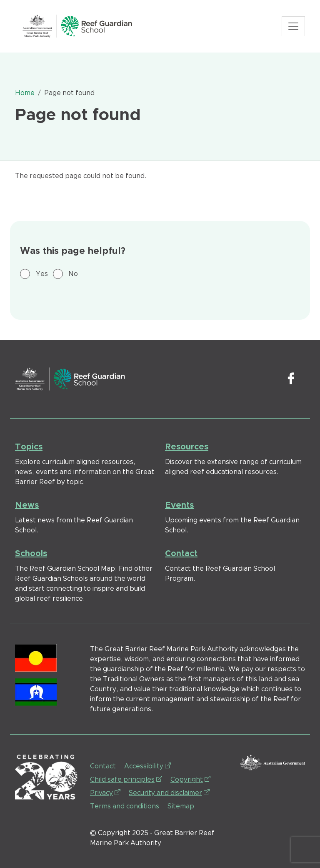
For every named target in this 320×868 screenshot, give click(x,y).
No (73, 274)
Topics (29, 447)
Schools (31, 554)
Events (179, 505)
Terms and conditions (125, 806)
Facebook (291, 379)
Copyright (190, 779)
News (27, 505)
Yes (42, 274)
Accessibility (147, 765)
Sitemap (181, 806)
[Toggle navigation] (293, 26)
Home (25, 93)
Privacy (105, 792)
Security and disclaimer (169, 792)
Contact (181, 554)
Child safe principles (126, 779)
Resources (187, 447)
